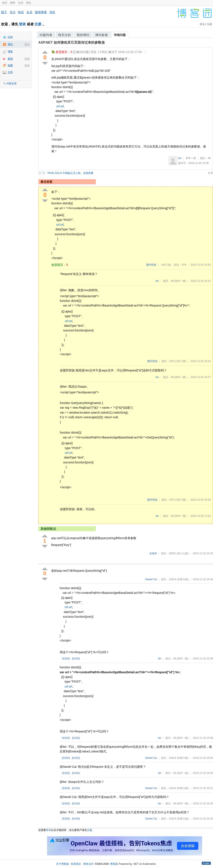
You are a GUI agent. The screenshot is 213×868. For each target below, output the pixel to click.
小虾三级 (166, 265)
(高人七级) (183, 553)
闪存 (10, 37)
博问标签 (102, 35)
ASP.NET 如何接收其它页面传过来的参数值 (72, 42)
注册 (38, 24)
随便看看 (41, 12)
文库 (10, 72)
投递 (27, 59)
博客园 (114, 864)
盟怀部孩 (151, 265)
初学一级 (191, 158)
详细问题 (120, 35)
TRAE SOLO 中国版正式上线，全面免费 (70, 173)
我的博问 (83, 35)
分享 (210, 173)
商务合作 (88, 864)
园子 (4, 12)
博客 (10, 52)
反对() (76, 659)
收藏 (10, 65)
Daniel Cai (151, 579)
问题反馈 (12, 83)
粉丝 (21, 12)
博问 (10, 44)
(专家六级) (183, 579)
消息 (52, 12)
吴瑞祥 (153, 553)
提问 (27, 44)
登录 (22, 24)
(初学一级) (180, 281)
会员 (21, 3)
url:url (60, 106)
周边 (29, 3)
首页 (5, 3)
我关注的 (65, 35)
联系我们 (76, 864)
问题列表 (46, 35)
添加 (27, 65)
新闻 (13, 3)
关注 (13, 12)
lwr (180, 158)
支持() (66, 659)
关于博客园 (62, 864)
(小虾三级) (180, 361)
